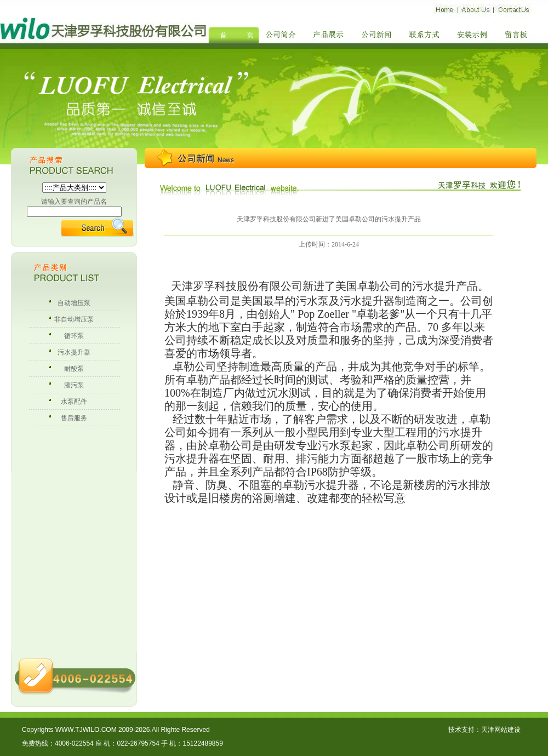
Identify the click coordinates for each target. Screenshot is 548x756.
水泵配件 (74, 402)
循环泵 (74, 336)
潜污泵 (74, 385)
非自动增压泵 (74, 319)
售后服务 (74, 418)
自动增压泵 (74, 303)
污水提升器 (74, 352)
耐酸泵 (74, 369)
